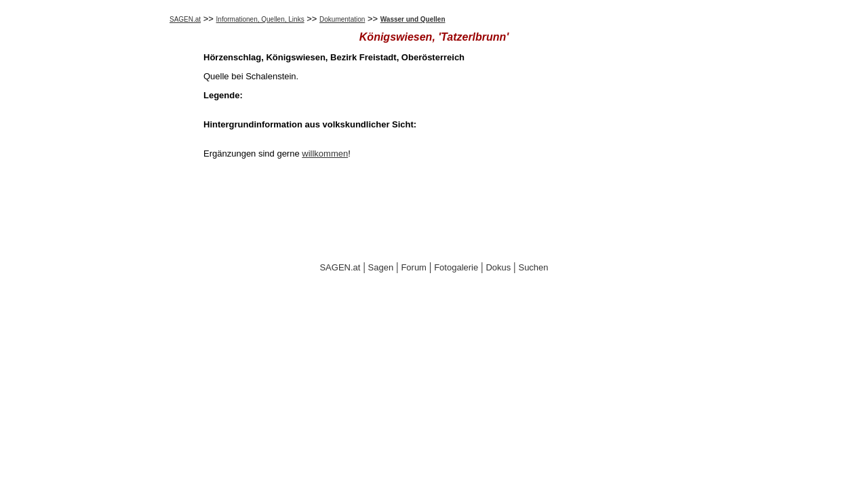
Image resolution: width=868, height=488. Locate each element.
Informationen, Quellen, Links (260, 19)
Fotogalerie (456, 267)
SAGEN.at (185, 19)
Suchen (533, 267)
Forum (414, 267)
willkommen (325, 154)
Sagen (381, 267)
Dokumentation (342, 19)
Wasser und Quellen (413, 19)
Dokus (498, 267)
